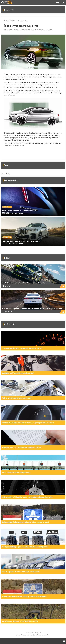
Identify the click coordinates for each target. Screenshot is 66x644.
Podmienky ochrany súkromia (44, 635)
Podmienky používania (31, 635)
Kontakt (23, 635)
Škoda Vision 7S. (51, 87)
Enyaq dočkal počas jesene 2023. (15, 79)
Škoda (3, 173)
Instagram (64, 641)
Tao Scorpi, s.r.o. (37, 633)
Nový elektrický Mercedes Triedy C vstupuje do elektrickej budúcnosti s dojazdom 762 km (32, 308)
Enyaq (8, 173)
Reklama (18, 635)
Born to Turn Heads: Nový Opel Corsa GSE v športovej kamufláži (23, 283)
